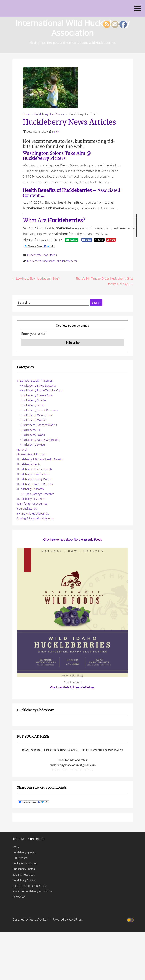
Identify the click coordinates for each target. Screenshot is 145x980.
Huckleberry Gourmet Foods (34, 469)
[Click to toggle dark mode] (131, 920)
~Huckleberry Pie (30, 430)
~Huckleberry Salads (32, 435)
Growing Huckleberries (31, 454)
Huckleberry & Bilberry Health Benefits (40, 459)
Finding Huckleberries (25, 863)
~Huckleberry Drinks (32, 405)
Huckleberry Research (30, 489)
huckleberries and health (41, 261)
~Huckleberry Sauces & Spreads (39, 440)
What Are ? (54, 220)
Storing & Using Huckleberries (35, 518)
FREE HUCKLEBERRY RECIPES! (35, 381)
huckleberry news (67, 261)
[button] (138, 8)
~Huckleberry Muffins (33, 420)
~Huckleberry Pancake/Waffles (38, 425)
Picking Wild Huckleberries (33, 513)
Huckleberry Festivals (24, 880)
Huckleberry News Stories (49, 114)
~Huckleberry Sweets (33, 445)
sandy (55, 131)
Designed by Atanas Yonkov (30, 919)
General (22, 449)
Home (26, 114)
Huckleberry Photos (24, 869)
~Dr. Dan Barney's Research (37, 494)
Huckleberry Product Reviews (35, 484)
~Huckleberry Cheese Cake (36, 395)
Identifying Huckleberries (32, 504)
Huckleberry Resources (31, 499)
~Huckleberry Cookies (33, 400)
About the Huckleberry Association (32, 891)
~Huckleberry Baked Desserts (38, 385)
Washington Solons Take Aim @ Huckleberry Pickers (57, 156)
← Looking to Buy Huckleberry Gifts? (36, 278)
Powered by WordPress (67, 919)
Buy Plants (21, 858)
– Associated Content (71, 193)
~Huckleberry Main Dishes (36, 415)
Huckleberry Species (24, 852)
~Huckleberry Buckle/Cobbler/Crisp (41, 390)
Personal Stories (27, 508)
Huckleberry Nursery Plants (34, 479)
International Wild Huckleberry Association (73, 27)
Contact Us (19, 897)
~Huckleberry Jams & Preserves (39, 410)
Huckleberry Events (29, 464)
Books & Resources (24, 875)
